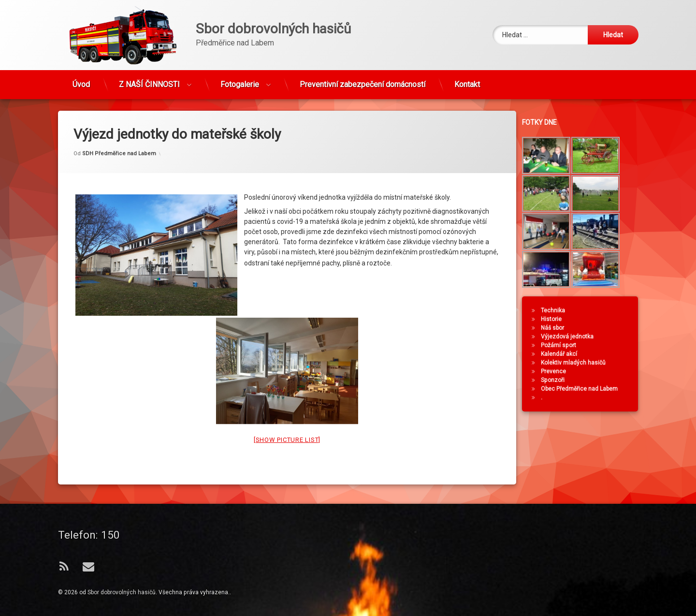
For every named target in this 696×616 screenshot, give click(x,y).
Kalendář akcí (602, 354)
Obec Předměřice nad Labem (622, 389)
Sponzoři (595, 380)
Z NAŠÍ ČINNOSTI (149, 48)
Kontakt (467, 48)
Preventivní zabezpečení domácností (362, 48)
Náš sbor (595, 328)
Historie (594, 319)
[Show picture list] (287, 302)
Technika (595, 310)
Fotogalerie (240, 48)
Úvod (81, 48)
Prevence (596, 371)
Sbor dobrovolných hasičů (122, 592)
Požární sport (601, 345)
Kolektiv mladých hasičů (616, 363)
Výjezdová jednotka (610, 337)
